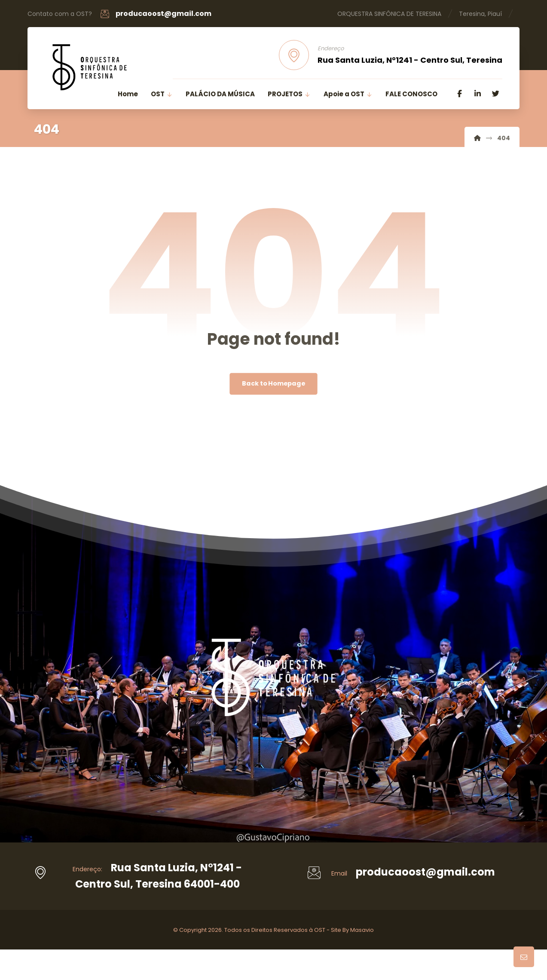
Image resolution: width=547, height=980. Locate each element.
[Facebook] (459, 94)
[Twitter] (495, 94)
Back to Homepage (273, 384)
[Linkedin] (477, 94)
